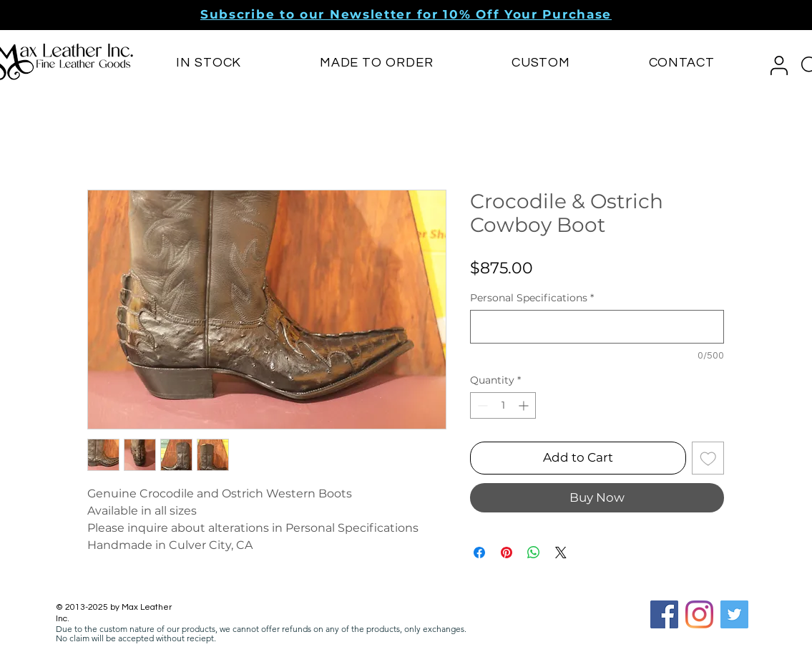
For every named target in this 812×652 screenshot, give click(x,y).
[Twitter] (734, 614)
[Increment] (525, 405)
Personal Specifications (532, 298)
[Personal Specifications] (597, 327)
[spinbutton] (503, 405)
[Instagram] (699, 614)
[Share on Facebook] (479, 553)
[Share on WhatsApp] (534, 553)
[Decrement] (481, 405)
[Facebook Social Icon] (664, 614)
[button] (406, 14)
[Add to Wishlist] (708, 458)
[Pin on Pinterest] (507, 553)
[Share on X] (561, 553)
